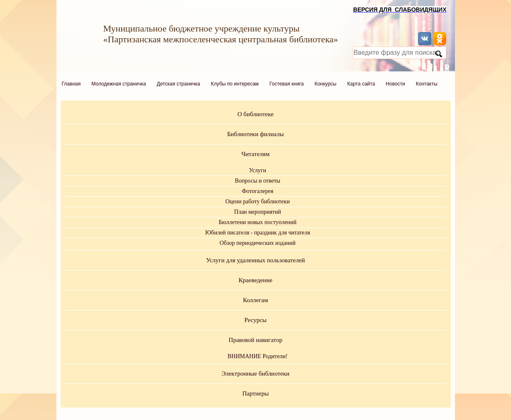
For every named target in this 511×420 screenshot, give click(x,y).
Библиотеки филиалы (255, 134)
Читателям (256, 154)
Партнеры (256, 393)
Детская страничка (178, 84)
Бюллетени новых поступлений (258, 222)
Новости (395, 84)
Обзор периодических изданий (258, 243)
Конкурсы (326, 84)
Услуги (258, 170)
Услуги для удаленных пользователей (255, 260)
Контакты (427, 84)
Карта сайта (361, 84)
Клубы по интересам (235, 84)
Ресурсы (255, 320)
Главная (71, 84)
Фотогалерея (258, 191)
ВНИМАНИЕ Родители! (258, 356)
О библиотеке (255, 114)
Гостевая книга (287, 84)
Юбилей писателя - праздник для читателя (258, 233)
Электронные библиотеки (255, 374)
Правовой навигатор (255, 340)
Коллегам (255, 300)
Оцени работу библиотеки (258, 201)
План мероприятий (258, 212)
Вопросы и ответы (258, 181)
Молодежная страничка (119, 84)
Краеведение (255, 280)
